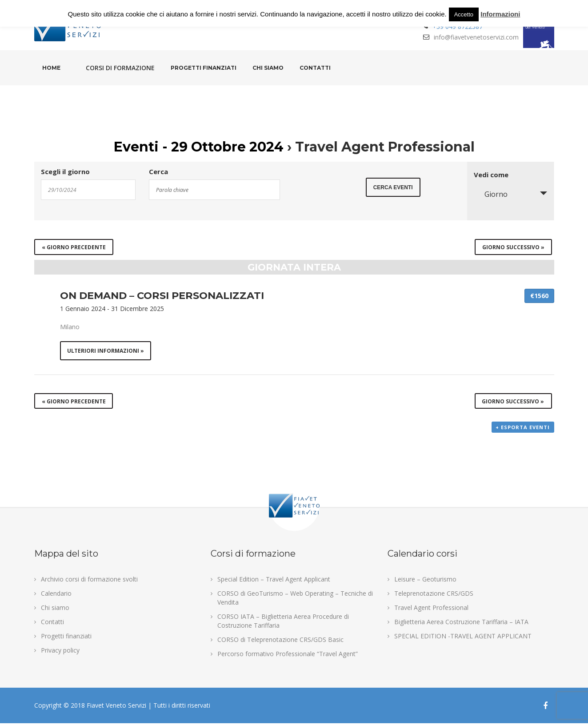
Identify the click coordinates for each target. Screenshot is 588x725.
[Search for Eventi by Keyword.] (214, 190)
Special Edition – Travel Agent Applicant (274, 581)
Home (51, 68)
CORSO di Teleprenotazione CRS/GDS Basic (280, 641)
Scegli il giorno (65, 172)
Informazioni (500, 14)
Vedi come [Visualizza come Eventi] (491, 175)
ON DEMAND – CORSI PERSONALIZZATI (162, 295)
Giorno (491, 194)
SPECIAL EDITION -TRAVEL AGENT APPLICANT (463, 638)
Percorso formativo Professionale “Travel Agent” (288, 655)
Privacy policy (60, 652)
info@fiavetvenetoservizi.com (476, 37)
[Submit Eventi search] (393, 189)
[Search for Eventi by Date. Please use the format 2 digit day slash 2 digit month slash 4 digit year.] (88, 190)
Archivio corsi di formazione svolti (89, 581)
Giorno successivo (513, 247)
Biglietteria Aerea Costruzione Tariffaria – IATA (461, 623)
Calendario (56, 595)
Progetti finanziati (204, 68)
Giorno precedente (74, 247)
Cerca (158, 172)
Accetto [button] (464, 14)
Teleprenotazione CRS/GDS (434, 595)
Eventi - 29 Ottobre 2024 (199, 147)
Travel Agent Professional (431, 609)
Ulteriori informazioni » (106, 351)
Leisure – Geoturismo (425, 581)
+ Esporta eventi (523, 429)
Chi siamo (268, 68)
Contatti (315, 68)
